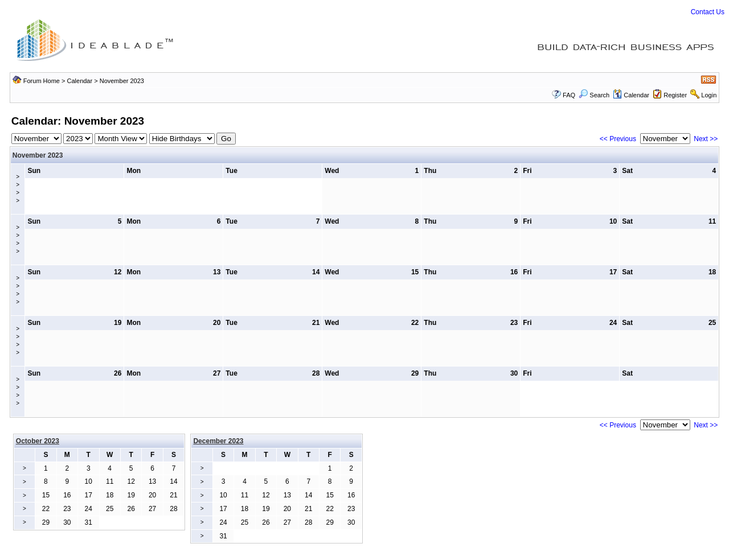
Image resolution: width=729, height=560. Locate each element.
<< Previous (618, 139)
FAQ (569, 95)
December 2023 (218, 441)
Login (709, 95)
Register (675, 95)
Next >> (706, 139)
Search (594, 95)
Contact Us (708, 12)
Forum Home (42, 81)
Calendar (80, 81)
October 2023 (38, 441)
